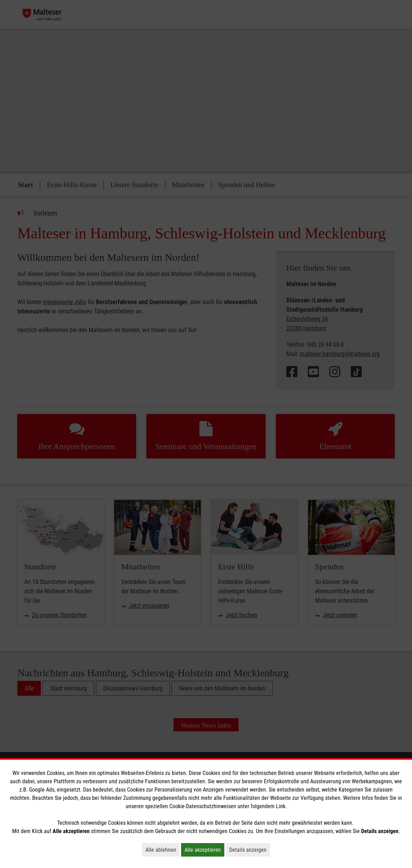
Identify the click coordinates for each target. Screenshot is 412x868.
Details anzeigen (250, 850)
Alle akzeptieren (204, 850)
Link (281, 806)
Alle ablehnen (163, 850)
